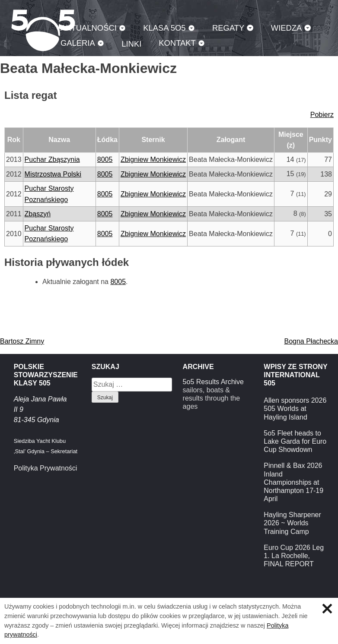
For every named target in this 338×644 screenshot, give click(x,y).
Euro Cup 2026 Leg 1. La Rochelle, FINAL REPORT (294, 556)
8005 (105, 159)
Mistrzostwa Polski (53, 174)
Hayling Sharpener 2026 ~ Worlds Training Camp (292, 523)
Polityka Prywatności (46, 468)
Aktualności (89, 28)
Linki (131, 44)
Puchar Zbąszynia (52, 159)
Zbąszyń (38, 214)
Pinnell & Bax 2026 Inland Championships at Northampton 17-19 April (293, 482)
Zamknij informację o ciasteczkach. (327, 609)
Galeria (78, 43)
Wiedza (287, 28)
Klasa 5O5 (164, 28)
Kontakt (177, 43)
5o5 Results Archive (213, 382)
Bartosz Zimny (22, 341)
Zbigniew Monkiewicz (153, 159)
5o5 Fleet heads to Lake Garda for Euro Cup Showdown (295, 441)
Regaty (228, 28)
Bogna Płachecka (311, 341)
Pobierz (322, 115)
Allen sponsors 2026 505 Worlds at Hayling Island (295, 409)
